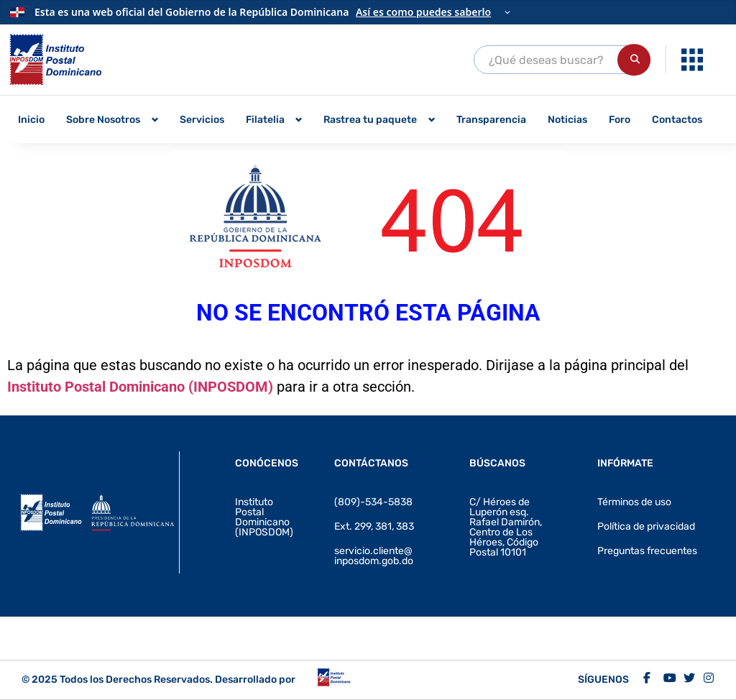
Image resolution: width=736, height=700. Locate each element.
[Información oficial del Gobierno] (368, 12)
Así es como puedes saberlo (423, 12)
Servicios (202, 120)
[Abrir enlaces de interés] (692, 60)
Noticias (567, 120)
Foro (620, 120)
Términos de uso (634, 502)
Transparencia (491, 120)
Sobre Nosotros (103, 120)
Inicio (31, 120)
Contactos (677, 120)
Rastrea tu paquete (370, 120)
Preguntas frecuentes (647, 551)
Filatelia (265, 120)
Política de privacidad (646, 526)
